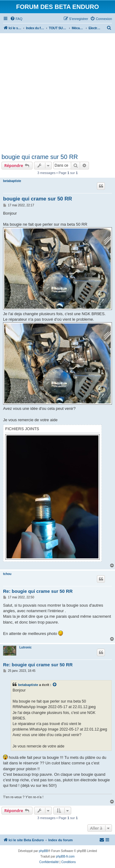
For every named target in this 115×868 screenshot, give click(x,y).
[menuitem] (16, 19)
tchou (7, 574)
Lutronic (25, 647)
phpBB (44, 851)
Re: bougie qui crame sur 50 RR (38, 591)
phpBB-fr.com (65, 856)
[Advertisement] (57, 92)
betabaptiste (12, 181)
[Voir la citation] (55, 685)
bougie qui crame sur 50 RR (40, 157)
